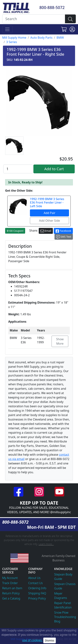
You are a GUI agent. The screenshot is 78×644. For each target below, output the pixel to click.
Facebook (63, 231)
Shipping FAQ (37, 593)
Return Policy (11, 593)
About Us (34, 578)
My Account (10, 578)
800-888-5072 (52, 7)
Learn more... (46, 544)
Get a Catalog (11, 598)
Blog (57, 621)
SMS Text (64, 237)
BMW (60, 38)
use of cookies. (32, 640)
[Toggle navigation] (7, 29)
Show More (60, 341)
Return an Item (12, 588)
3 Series (12, 42)
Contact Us (36, 583)
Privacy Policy (37, 598)
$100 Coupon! (15, 231)
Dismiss (50, 640)
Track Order (10, 583)
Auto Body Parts (41, 38)
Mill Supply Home (14, 38)
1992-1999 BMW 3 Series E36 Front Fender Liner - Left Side (47, 202)
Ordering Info (37, 588)
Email (46, 231)
